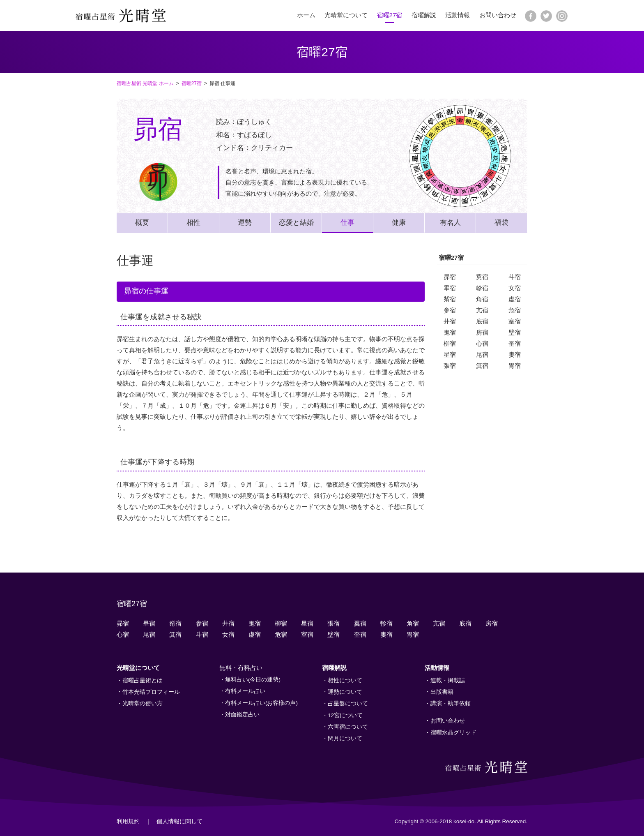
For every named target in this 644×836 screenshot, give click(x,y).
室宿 (515, 321)
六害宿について (348, 727)
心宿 (482, 343)
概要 (142, 222)
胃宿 (515, 366)
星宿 (450, 354)
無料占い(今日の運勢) (253, 680)
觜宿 (450, 299)
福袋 (501, 222)
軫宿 (482, 288)
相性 (193, 222)
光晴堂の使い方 (143, 703)
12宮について (345, 715)
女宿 (515, 288)
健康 (399, 222)
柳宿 (450, 343)
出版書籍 (442, 692)
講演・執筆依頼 (451, 703)
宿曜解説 (424, 15)
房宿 (482, 332)
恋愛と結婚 (296, 222)
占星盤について (348, 703)
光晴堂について (346, 15)
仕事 (347, 222)
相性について (345, 680)
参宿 (450, 310)
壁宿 (515, 332)
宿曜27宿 (390, 15)
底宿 (482, 321)
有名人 (450, 222)
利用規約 (128, 821)
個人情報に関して (179, 821)
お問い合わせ (498, 15)
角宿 (482, 299)
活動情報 (458, 15)
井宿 (450, 321)
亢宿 (482, 310)
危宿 (515, 310)
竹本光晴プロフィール (151, 692)
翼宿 (482, 277)
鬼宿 (450, 332)
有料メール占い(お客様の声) (261, 703)
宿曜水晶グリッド (453, 733)
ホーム (306, 15)
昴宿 (450, 277)
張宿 (450, 366)
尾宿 (482, 354)
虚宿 (515, 299)
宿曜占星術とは (143, 680)
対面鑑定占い (242, 715)
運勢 (245, 222)
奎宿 (515, 343)
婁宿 (515, 354)
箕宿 (482, 366)
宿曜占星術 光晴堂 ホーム (145, 83)
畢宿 (450, 288)
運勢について (345, 692)
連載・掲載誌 (448, 680)
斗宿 (515, 277)
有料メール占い (245, 691)
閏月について (345, 738)
